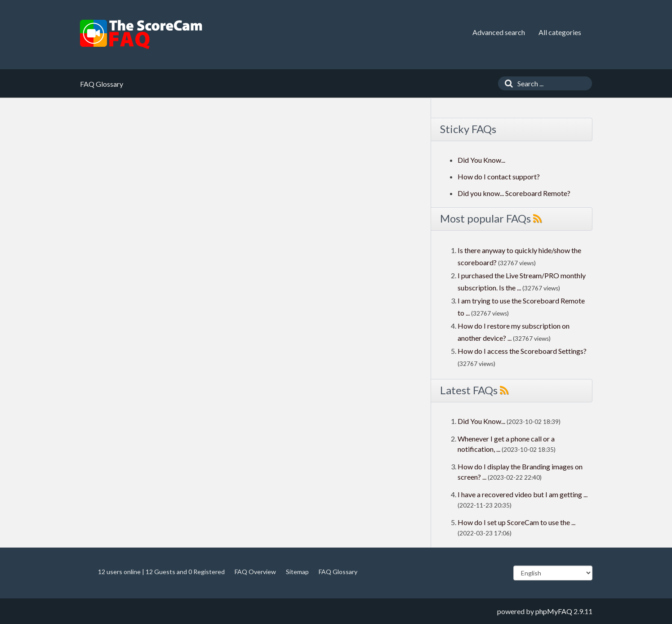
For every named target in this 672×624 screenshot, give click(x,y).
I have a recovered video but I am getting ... (523, 494)
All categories (560, 32)
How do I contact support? (499, 176)
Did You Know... (481, 160)
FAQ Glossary (338, 572)
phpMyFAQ (554, 611)
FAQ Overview (255, 572)
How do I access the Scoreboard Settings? (522, 351)
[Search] (507, 83)
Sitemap (297, 572)
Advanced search (499, 32)
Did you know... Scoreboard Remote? (514, 193)
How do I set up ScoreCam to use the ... (516, 522)
